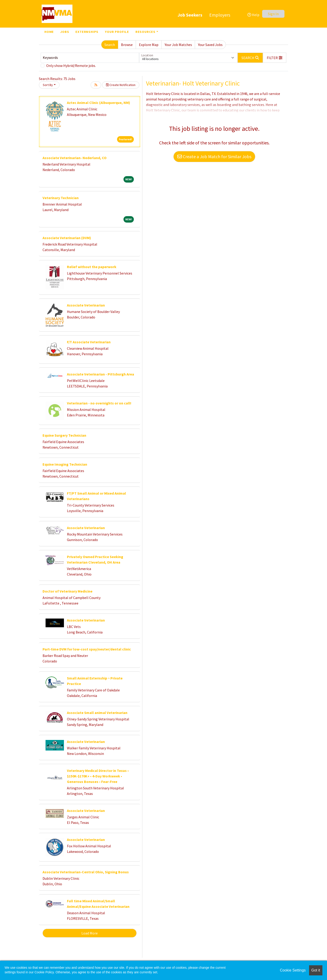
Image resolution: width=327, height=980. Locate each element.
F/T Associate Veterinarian (89, 342)
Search (110, 45)
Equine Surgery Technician (64, 435)
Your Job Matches (178, 45)
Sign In (273, 14)
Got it (316, 970)
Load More (90, 933)
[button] (275, 58)
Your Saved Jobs (210, 45)
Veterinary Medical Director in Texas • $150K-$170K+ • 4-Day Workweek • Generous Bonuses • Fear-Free (98, 776)
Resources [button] (145, 32)
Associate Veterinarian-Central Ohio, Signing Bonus (86, 872)
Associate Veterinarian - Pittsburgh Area (100, 374)
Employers (220, 15)
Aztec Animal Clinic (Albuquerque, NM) (99, 103)
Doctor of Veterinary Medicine (67, 591)
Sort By (48, 85)
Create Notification (121, 85)
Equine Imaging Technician (65, 464)
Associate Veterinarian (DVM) (67, 238)
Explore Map (149, 45)
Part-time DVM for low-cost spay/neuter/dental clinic (87, 649)
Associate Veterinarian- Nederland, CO (75, 158)
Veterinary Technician (61, 198)
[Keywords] (90, 58)
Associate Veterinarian (86, 305)
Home (49, 32)
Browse (127, 45)
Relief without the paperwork (92, 267)
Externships (87, 32)
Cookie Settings (293, 970)
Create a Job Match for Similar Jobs (214, 156)
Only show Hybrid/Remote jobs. (71, 66)
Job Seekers (190, 15)
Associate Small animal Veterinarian (97, 713)
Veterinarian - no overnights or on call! (99, 403)
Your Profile (117, 32)
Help (253, 15)
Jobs (65, 32)
